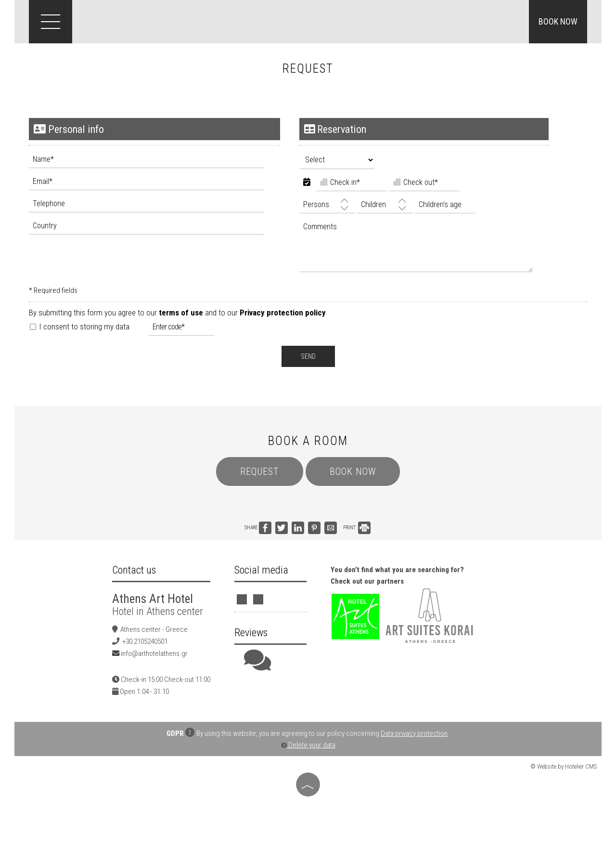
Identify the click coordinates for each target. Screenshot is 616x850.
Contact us (134, 570)
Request (260, 471)
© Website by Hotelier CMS (564, 766)
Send (308, 356)
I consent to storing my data (80, 327)
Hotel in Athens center (158, 611)
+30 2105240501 (145, 641)
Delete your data (308, 745)
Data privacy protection (414, 733)
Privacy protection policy (283, 313)
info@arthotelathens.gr (154, 654)
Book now (558, 21)
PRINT (357, 528)
